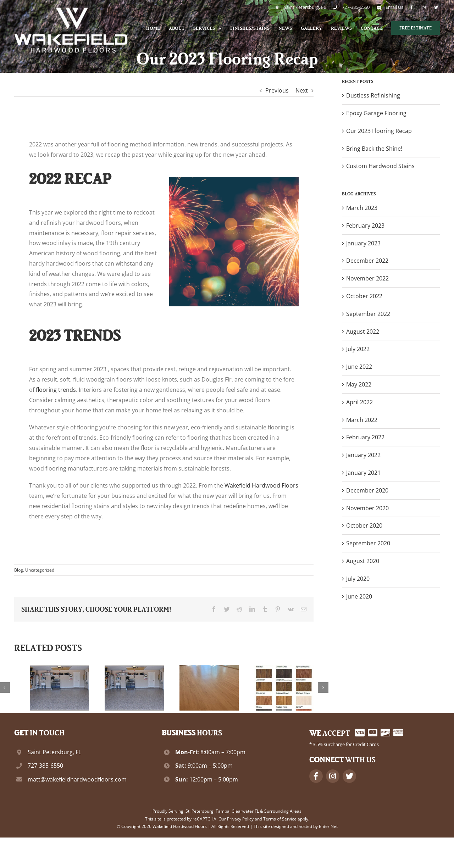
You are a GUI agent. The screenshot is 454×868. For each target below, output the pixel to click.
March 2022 (362, 420)
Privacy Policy (240, 819)
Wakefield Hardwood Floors (261, 485)
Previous (277, 90)
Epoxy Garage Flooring (376, 113)
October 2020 (364, 525)
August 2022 (363, 332)
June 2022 (359, 367)
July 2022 (358, 349)
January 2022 (363, 455)
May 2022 (359, 384)
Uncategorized (40, 570)
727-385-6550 (45, 766)
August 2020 (363, 561)
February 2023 (365, 226)
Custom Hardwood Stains (380, 166)
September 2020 (368, 543)
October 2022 (364, 296)
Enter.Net (328, 826)
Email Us (394, 7)
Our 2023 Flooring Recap (379, 131)
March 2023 (362, 208)
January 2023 (363, 243)
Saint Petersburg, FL (303, 7)
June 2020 (359, 596)
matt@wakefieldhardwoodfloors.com (77, 779)
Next (302, 90)
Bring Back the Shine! (374, 149)
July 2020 (358, 579)
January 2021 (363, 473)
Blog (19, 570)
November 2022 (367, 278)
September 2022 (368, 314)
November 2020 (367, 508)
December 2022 (367, 261)
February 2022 (365, 437)
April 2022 (359, 402)
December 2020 (367, 490)
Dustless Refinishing (373, 95)
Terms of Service (280, 819)
